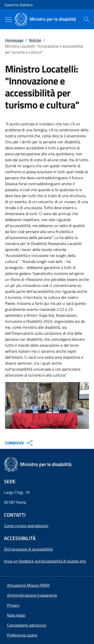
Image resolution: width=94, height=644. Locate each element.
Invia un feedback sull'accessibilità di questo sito (45, 561)
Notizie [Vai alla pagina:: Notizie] (35, 40)
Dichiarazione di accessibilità (28, 549)
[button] (22, 635)
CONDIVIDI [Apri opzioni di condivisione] (19, 443)
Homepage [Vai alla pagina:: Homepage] (14, 40)
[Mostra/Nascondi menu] (9, 20)
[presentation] (86, 19)
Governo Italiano (19, 5)
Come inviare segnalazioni (26, 526)
